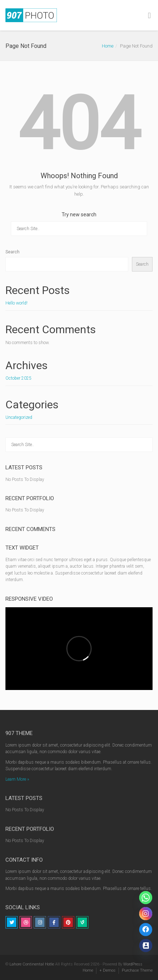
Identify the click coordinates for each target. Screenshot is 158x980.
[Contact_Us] (146, 946)
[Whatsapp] (146, 898)
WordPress (133, 964)
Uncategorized (19, 417)
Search (13, 252)
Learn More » (17, 779)
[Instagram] (146, 914)
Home (108, 46)
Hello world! (16, 303)
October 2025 (18, 378)
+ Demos (107, 970)
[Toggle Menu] (149, 16)
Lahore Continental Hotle (32, 964)
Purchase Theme (137, 970)
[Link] (146, 930)
